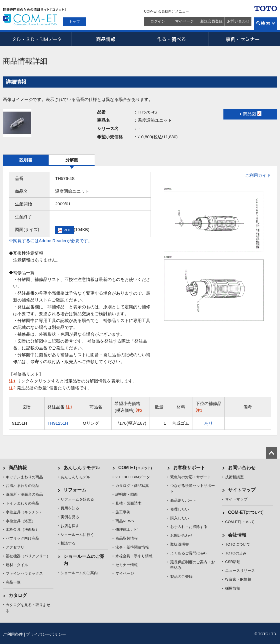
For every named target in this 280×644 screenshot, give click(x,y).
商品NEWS (125, 521)
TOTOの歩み (236, 553)
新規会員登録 (211, 21)
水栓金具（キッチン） (24, 512)
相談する (68, 543)
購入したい (180, 518)
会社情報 (237, 535)
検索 (266, 24)
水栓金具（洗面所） (22, 529)
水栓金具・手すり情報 (134, 556)
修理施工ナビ (127, 529)
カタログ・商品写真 (132, 486)
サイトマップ (242, 490)
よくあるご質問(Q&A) (188, 553)
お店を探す (70, 526)
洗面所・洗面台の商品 (24, 494)
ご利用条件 (13, 634)
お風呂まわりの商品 (22, 486)
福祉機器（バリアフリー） (28, 556)
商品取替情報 (127, 538)
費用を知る (70, 508)
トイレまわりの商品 (22, 503)
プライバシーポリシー (46, 634)
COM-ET (135, 468)
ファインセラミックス (24, 573)
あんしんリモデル (82, 468)
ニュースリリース (240, 571)
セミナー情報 (127, 565)
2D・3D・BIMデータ (37, 39)
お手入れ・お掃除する (189, 527)
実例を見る (70, 517)
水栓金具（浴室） (21, 521)
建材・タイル (17, 565)
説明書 (26, 160)
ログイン (158, 21)
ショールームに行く (77, 535)
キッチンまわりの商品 (24, 477)
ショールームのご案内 (79, 573)
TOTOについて (238, 544)
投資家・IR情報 (238, 579)
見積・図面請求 (128, 503)
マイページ (184, 21)
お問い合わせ (238, 21)
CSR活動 (233, 562)
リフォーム (75, 490)
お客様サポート (189, 468)
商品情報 (106, 39)
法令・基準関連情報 (132, 547)
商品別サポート (183, 500)
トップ (74, 22)
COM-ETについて (246, 512)
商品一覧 (13, 582)
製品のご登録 (181, 577)
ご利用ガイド (258, 175)
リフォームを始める (77, 499)
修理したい (180, 509)
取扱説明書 (180, 544)
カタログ (18, 595)
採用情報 (233, 588)
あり (209, 423)
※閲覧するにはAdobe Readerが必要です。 (51, 241)
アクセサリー (17, 547)
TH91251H (58, 423)
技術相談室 (234, 477)
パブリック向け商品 (22, 538)
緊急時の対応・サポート (191, 477)
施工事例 (123, 512)
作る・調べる (174, 39)
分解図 (72, 160)
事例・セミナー (243, 39)
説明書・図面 (127, 494)
